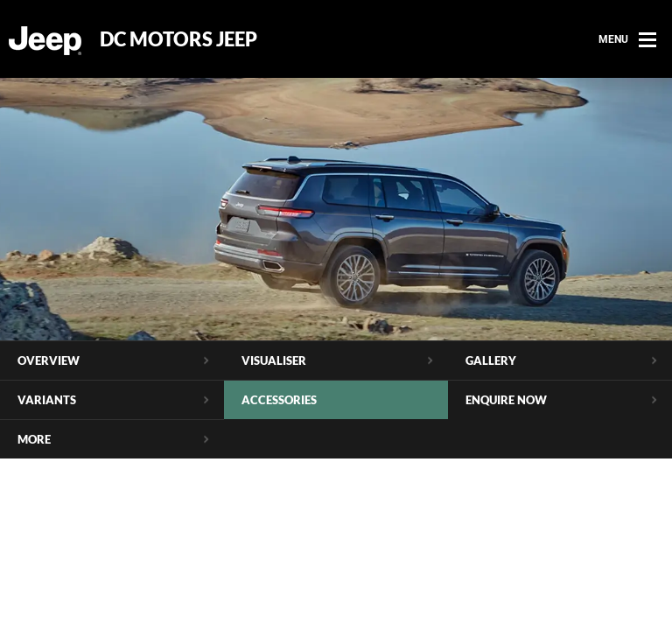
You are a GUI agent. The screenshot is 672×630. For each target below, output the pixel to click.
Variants (47, 400)
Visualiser (274, 360)
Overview (49, 360)
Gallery (491, 360)
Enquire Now (506, 400)
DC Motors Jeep (178, 39)
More (34, 439)
